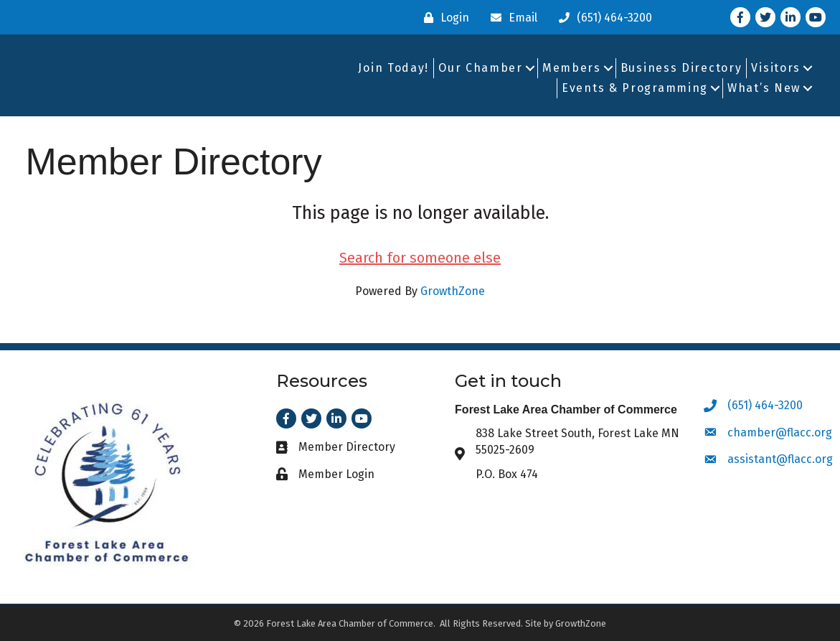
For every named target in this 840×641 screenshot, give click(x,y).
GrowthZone (453, 291)
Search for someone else (420, 258)
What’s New (764, 88)
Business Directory (681, 68)
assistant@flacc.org (780, 459)
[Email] (510, 18)
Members (572, 68)
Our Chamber (481, 68)
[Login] (443, 18)
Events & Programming (635, 88)
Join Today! (393, 68)
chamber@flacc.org (780, 432)
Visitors (776, 68)
